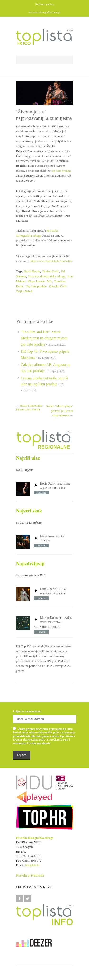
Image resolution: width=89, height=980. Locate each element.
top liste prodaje (61, 171)
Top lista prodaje (36, 286)
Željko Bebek (24, 291)
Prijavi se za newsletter (27, 711)
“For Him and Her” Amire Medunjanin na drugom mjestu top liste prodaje (44, 338)
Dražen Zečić (51, 271)
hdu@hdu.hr (33, 865)
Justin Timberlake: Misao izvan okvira (30, 407)
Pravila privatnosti (30, 875)
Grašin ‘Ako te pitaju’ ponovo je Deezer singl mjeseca (59, 411)
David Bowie (32, 271)
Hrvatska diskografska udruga (47, 276)
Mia (49, 281)
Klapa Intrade (36, 281)
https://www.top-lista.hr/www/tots (52, 261)
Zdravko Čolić (58, 286)
